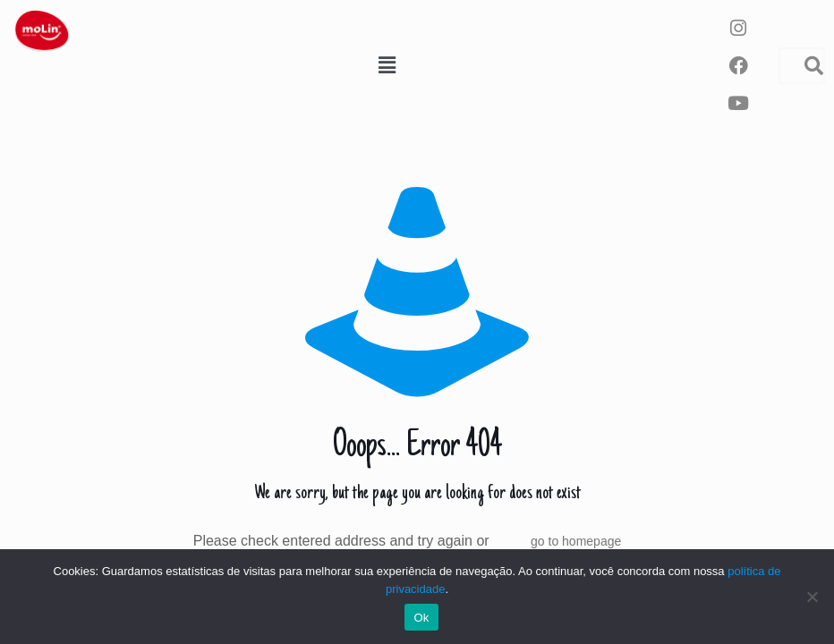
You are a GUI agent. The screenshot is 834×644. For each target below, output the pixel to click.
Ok (421, 618)
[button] (387, 65)
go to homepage (576, 541)
